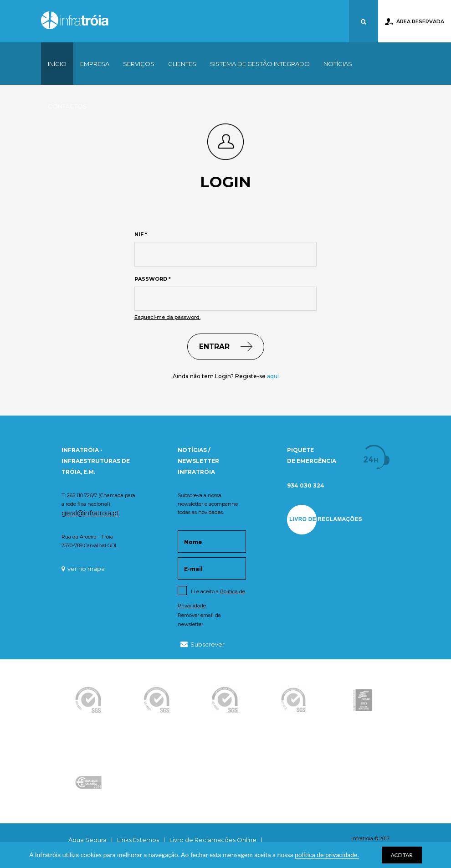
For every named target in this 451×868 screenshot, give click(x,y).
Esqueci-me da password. (167, 317)
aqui (273, 376)
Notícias (338, 64)
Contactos (67, 106)
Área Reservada (415, 22)
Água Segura (87, 840)
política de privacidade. (327, 855)
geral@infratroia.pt (90, 513)
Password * (153, 279)
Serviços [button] (139, 64)
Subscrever (202, 644)
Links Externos (138, 840)
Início (57, 64)
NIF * (141, 234)
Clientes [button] (182, 64)
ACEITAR (402, 855)
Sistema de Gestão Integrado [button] (260, 64)
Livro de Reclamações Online (213, 840)
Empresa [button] (95, 64)
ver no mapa (83, 569)
